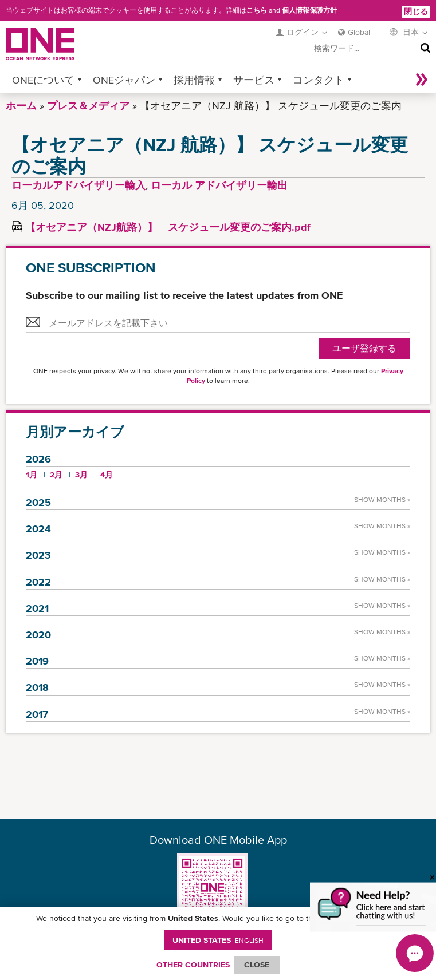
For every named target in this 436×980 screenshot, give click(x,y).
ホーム (21, 106)
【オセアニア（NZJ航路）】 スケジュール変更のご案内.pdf (168, 227)
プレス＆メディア (88, 106)
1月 (32, 475)
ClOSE (257, 965)
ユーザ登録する (364, 348)
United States (218, 940)
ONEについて (43, 80)
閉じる (416, 11)
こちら (257, 10)
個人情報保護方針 (309, 10)
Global (359, 32)
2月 (56, 475)
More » (422, 80)
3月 (81, 475)
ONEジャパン (124, 80)
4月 (107, 475)
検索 (423, 49)
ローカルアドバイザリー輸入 (78, 185)
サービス (254, 80)
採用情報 (194, 80)
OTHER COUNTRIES (193, 965)
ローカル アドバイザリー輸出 (219, 185)
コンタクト (319, 80)
